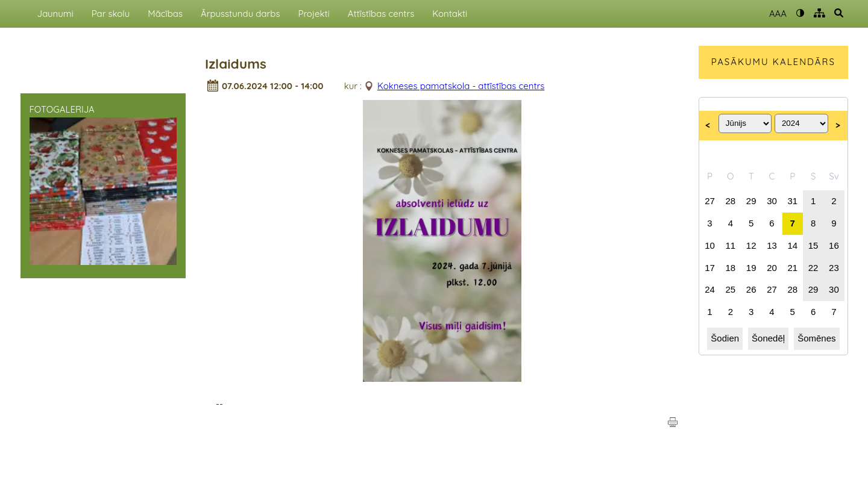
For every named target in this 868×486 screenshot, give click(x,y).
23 (834, 268)
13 (772, 245)
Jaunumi (55, 14)
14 (792, 245)
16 (834, 245)
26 (751, 289)
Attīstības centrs (381, 14)
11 (731, 245)
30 (772, 201)
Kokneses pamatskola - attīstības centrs (461, 86)
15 (813, 245)
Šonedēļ (768, 338)
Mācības (165, 14)
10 (710, 245)
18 (731, 268)
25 (731, 289)
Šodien (725, 338)
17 (710, 268)
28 (731, 201)
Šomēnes (816, 338)
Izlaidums (236, 64)
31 (792, 201)
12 (751, 245)
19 (751, 268)
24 (710, 289)
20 (772, 268)
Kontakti (450, 14)
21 (792, 268)
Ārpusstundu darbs (241, 14)
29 (751, 201)
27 (710, 201)
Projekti (313, 14)
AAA (778, 14)
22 (813, 268)
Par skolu (111, 14)
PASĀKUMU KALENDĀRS (773, 62)
